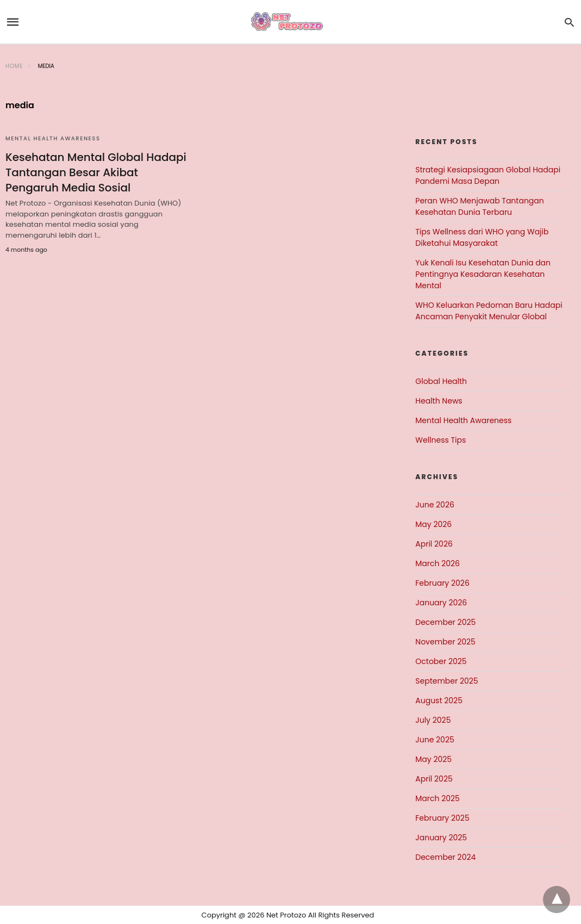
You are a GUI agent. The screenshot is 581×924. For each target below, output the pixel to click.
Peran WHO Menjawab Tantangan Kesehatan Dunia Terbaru (479, 206)
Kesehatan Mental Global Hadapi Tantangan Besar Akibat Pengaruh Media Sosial (96, 172)
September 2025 (446, 681)
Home (14, 66)
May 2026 (433, 524)
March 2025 (438, 798)
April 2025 (434, 779)
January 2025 (441, 838)
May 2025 (433, 759)
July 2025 (433, 720)
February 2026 (442, 583)
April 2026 (434, 544)
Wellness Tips (441, 440)
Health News (439, 401)
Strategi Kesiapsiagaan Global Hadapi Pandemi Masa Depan (488, 175)
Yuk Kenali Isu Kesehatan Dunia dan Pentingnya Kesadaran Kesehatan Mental (483, 274)
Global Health (441, 381)
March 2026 (438, 563)
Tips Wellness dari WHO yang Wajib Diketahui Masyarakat (482, 237)
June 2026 (435, 505)
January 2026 (441, 603)
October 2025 (441, 661)
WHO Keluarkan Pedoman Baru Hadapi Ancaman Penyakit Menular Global (489, 311)
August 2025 (439, 700)
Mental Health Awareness (53, 138)
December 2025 (445, 622)
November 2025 (445, 642)
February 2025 (442, 818)
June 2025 (435, 740)
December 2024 (445, 857)
